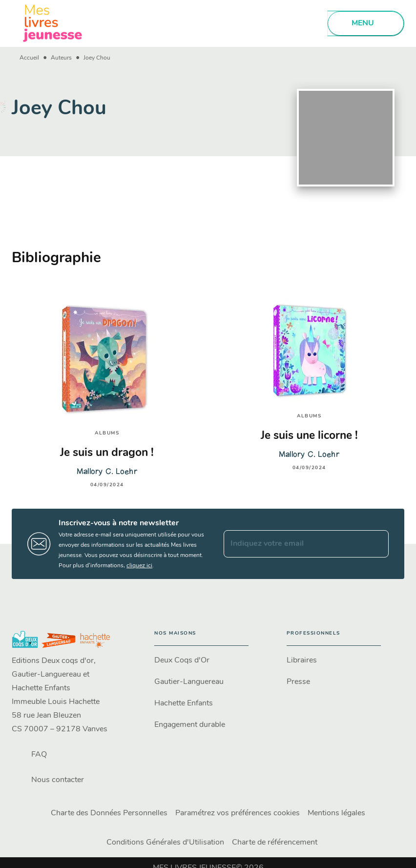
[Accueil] (53, 23)
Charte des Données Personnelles (109, 813)
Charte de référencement (275, 843)
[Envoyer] (377, 544)
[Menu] (366, 23)
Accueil (29, 58)
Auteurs (61, 58)
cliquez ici (139, 566)
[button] (201, 661)
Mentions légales (336, 813)
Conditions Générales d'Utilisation (165, 843)
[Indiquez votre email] (294, 544)
